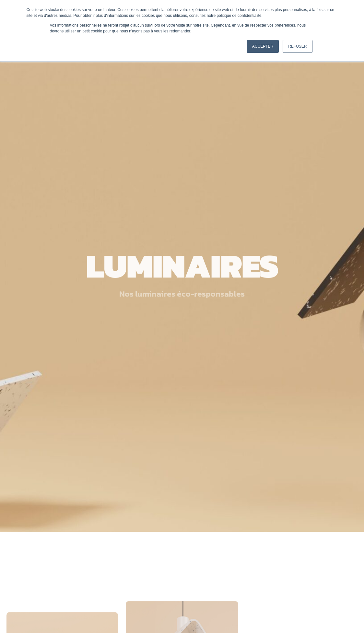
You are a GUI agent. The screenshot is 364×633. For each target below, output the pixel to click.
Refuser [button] (297, 46)
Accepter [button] (263, 46)
